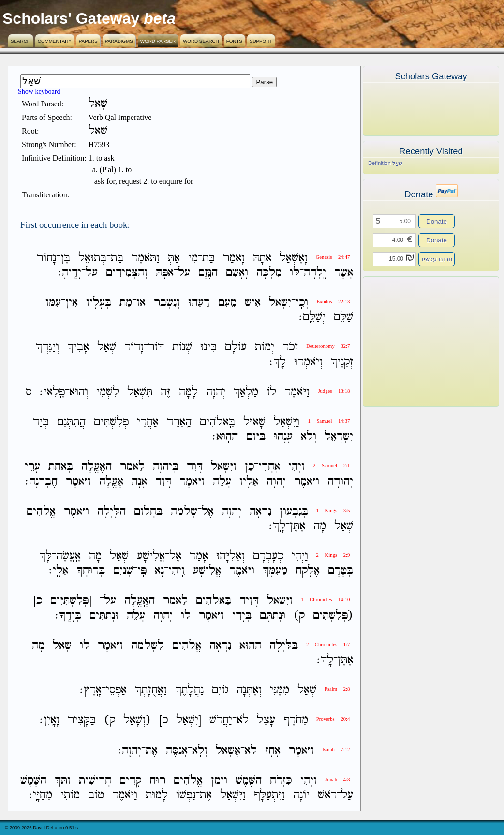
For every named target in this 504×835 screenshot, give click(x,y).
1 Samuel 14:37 (329, 421)
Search (21, 41)
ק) (299, 616)
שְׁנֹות (182, 348)
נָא (159, 571)
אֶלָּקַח (308, 571)
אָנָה (139, 482)
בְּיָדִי (242, 616)
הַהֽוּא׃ (225, 437)
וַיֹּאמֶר (297, 392)
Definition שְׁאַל (385, 163)
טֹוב (96, 795)
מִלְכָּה (269, 273)
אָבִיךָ (78, 348)
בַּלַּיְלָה (284, 646)
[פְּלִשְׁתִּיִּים (71, 601)
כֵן (249, 467)
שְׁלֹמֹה (184, 512)
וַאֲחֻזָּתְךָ (151, 690)
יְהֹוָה (232, 512)
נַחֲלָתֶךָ (189, 690)
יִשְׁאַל (280, 303)
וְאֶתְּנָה (249, 690)
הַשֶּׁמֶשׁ (249, 781)
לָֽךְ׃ (278, 362)
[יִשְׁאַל (189, 721)
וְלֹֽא (200, 751)
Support (261, 41)
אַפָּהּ (165, 273)
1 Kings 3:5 (333, 511)
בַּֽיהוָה (166, 467)
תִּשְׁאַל (140, 392)
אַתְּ (174, 258)
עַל (184, 273)
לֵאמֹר (132, 467)
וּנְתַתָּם (273, 616)
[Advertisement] (416, 342)
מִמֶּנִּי (280, 690)
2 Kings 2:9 (333, 555)
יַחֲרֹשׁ (221, 721)
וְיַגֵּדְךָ (47, 348)
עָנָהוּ (283, 437)
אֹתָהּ (262, 258)
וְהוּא (79, 392)
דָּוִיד (249, 601)
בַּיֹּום (256, 437)
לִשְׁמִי (108, 392)
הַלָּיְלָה (111, 512)
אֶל (208, 512)
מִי (193, 258)
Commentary (55, 41)
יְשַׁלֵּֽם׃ (312, 317)
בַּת (208, 258)
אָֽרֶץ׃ (91, 690)
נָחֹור (46, 258)
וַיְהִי (296, 467)
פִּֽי (142, 571)
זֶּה (166, 392)
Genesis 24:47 (333, 257)
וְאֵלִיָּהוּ (230, 556)
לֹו (271, 392)
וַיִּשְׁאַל (287, 422)
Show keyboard (39, 92)
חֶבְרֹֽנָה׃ (41, 482)
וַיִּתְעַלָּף (269, 795)
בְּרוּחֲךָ (91, 571)
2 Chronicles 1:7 (328, 645)
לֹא (243, 721)
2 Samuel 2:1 (331, 466)
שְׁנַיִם (123, 571)
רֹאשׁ (327, 795)
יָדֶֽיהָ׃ (70, 273)
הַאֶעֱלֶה (96, 467)
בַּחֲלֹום (148, 512)
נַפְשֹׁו (186, 795)
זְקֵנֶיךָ (342, 362)
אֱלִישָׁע (151, 556)
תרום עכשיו (437, 259)
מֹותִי (70, 795)
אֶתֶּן (297, 526)
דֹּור (156, 348)
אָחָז (273, 751)
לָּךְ (45, 556)
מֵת (126, 303)
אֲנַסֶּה (177, 751)
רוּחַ (157, 781)
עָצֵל (266, 721)
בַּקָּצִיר (82, 721)
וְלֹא (309, 437)
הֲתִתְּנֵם (71, 422)
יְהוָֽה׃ (130, 751)
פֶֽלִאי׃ (52, 392)
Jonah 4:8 (337, 780)
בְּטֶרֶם (341, 571)
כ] (38, 601)
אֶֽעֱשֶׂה (68, 556)
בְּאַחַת (61, 467)
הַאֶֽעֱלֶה (140, 601)
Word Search (201, 41)
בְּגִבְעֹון (294, 512)
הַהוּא (250, 646)
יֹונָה (301, 795)
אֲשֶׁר (344, 273)
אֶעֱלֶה (111, 482)
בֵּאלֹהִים (214, 601)
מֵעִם (227, 303)
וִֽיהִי (177, 571)
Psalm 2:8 (337, 689)
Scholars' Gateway (71, 18)
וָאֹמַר (234, 258)
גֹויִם (220, 690)
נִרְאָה (260, 512)
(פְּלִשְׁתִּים (333, 616)
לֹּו (295, 273)
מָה (320, 526)
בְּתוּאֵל (92, 258)
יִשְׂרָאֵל (339, 437)
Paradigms (119, 41)
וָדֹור (134, 348)
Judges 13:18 (334, 391)
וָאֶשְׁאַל (294, 258)
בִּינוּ (208, 348)
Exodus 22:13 (333, 302)
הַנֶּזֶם (208, 273)
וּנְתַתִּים (104, 616)
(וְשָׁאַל (137, 721)
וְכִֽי (302, 303)
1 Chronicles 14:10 (325, 600)
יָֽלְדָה (315, 273)
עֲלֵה (222, 482)
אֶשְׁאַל (228, 751)
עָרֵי (32, 467)
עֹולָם (236, 348)
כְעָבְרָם (268, 556)
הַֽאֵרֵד (179, 422)
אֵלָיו (249, 482)
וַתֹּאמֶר (146, 258)
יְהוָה (216, 392)
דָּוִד (195, 467)
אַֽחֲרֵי (269, 467)
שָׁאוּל (254, 422)
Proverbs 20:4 (333, 719)
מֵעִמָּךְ (275, 571)
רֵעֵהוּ (199, 303)
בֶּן (65, 258)
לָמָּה (188, 392)
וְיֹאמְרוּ (308, 362)
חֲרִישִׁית (95, 781)
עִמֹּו (53, 303)
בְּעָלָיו (99, 303)
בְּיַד (41, 422)
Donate (437, 221)
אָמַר (199, 556)
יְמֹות (265, 348)
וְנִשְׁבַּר (167, 303)
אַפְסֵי (116, 690)
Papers (88, 41)
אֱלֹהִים (41, 512)
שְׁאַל (107, 348)
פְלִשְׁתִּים (111, 422)
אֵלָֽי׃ (59, 571)
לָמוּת (157, 795)
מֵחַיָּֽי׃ (41, 795)
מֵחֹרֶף (296, 721)
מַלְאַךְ (246, 392)
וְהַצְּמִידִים (127, 273)
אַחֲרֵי (148, 422)
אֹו (141, 303)
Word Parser (158, 41)
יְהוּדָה (340, 482)
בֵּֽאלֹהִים (217, 422)
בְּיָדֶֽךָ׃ (68, 616)
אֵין (72, 303)
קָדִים (130, 781)
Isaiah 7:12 (336, 750)
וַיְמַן (219, 781)
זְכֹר (290, 348)
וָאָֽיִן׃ (50, 721)
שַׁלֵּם (343, 317)
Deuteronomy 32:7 (328, 346)
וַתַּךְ (63, 781)
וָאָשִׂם (237, 273)
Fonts (234, 41)
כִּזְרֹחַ (281, 781)
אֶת (152, 751)
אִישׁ (253, 303)
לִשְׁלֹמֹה (148, 646)
